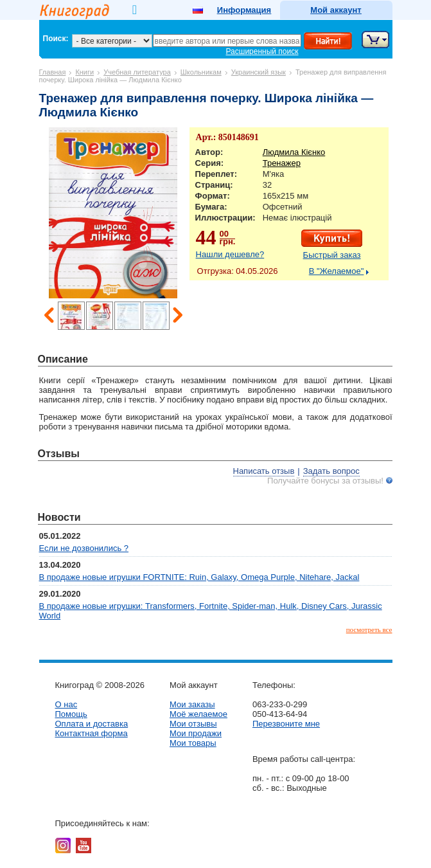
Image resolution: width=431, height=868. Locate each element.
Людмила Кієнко (294, 152)
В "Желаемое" (337, 271)
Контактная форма (92, 733)
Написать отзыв (264, 471)
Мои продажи (196, 733)
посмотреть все (369, 629)
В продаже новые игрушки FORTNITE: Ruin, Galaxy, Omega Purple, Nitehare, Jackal (199, 577)
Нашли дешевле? (230, 254)
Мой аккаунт (336, 10)
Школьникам (201, 72)
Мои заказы (192, 704)
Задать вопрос (331, 471)
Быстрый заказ (332, 255)
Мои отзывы (193, 724)
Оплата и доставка (92, 724)
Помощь (71, 714)
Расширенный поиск (262, 51)
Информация (244, 10)
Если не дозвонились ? (84, 548)
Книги (84, 72)
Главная (53, 72)
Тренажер (282, 163)
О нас (66, 704)
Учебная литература (137, 72)
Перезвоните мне (286, 724)
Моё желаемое (198, 714)
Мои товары (193, 743)
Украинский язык (259, 72)
